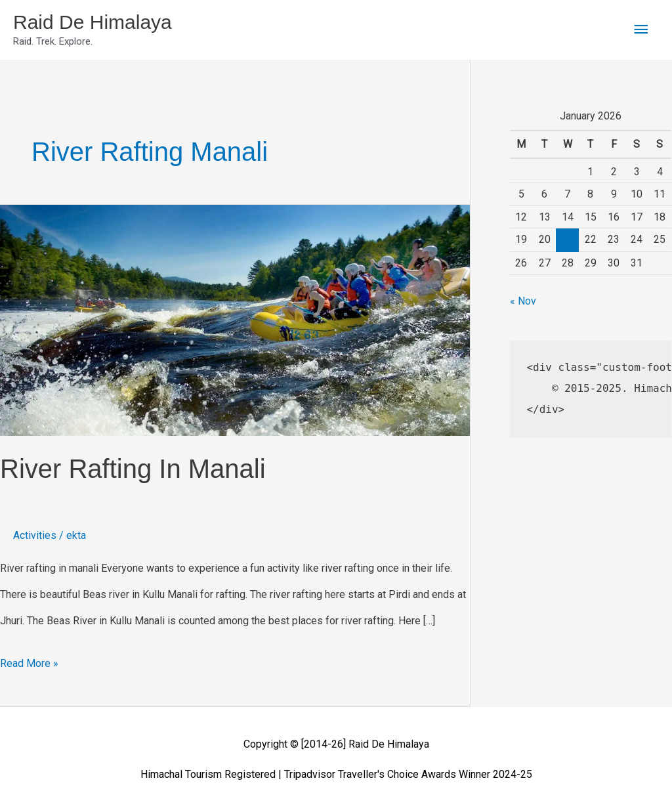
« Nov (523, 301)
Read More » (29, 660)
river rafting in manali (133, 469)
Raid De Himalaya (93, 22)
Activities (35, 535)
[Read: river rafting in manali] (235, 319)
